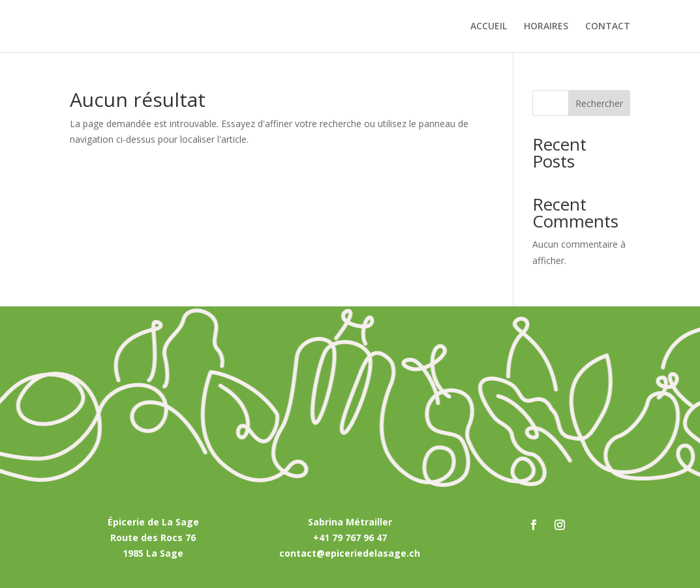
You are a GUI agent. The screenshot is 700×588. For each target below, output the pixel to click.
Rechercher (599, 103)
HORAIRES (546, 27)
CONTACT (608, 27)
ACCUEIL (489, 27)
